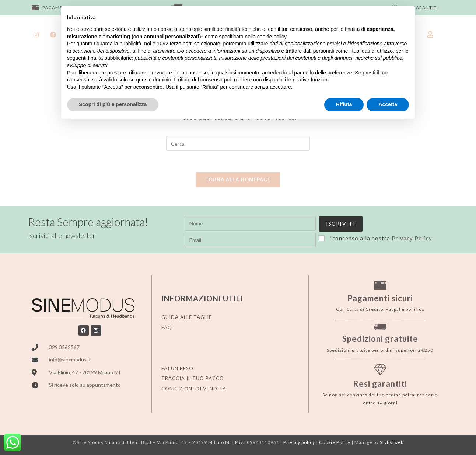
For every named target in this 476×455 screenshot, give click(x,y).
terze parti (181, 44)
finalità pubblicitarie (110, 58)
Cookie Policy (335, 440)
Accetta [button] (388, 104)
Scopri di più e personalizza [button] (113, 104)
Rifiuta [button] (344, 104)
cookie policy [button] (272, 37)
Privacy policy (299, 440)
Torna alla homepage (238, 181)
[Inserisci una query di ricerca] (238, 143)
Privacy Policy (278, 240)
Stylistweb (392, 440)
